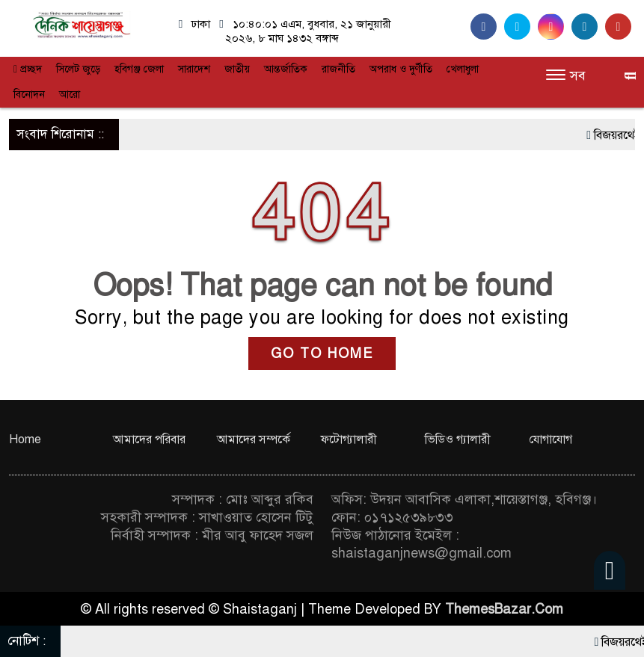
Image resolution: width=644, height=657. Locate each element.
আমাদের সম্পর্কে (254, 439)
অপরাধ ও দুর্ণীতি (401, 69)
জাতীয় (237, 69)
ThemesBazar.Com (504, 609)
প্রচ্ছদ (28, 69)
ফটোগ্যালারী (349, 439)
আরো (70, 95)
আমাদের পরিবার (149, 439)
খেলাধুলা (463, 69)
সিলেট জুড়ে (78, 69)
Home (25, 439)
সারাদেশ (194, 69)
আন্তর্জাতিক (286, 69)
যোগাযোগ (551, 439)
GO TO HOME (322, 354)
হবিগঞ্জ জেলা (139, 69)
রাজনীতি (338, 69)
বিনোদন (29, 95)
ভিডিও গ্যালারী (458, 439)
